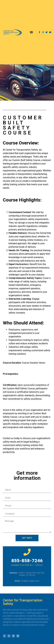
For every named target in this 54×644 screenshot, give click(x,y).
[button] (31, 32)
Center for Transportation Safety (23, 602)
